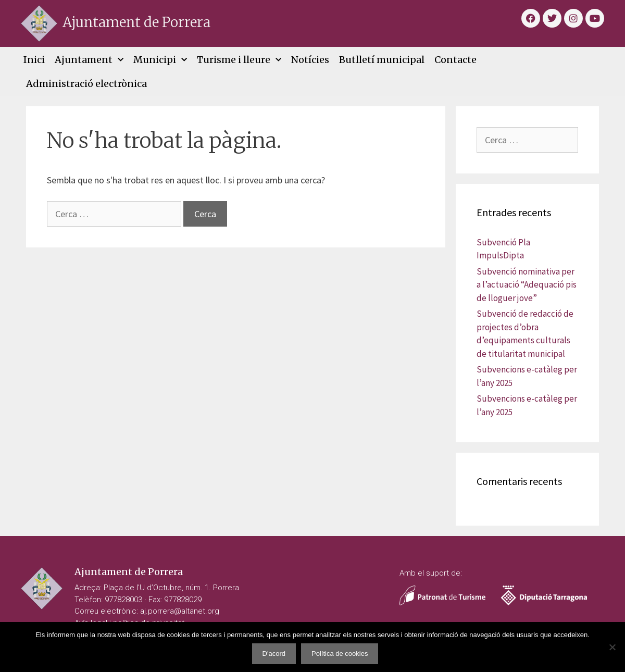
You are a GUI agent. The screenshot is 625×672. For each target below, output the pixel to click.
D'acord (274, 654)
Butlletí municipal (382, 60)
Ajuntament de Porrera (136, 22)
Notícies (310, 60)
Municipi (160, 60)
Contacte (455, 60)
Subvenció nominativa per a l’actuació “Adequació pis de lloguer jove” (527, 285)
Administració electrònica (86, 84)
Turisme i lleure (239, 60)
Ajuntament (89, 60)
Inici (34, 60)
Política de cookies (340, 654)
